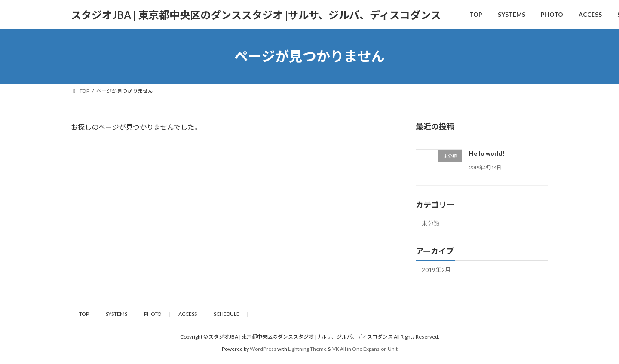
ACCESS (188, 314)
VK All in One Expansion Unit (365, 349)
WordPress (263, 349)
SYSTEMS (116, 314)
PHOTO (153, 314)
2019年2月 (436, 270)
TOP (84, 314)
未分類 (431, 223)
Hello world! (487, 153)
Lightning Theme (307, 349)
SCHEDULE (227, 314)
